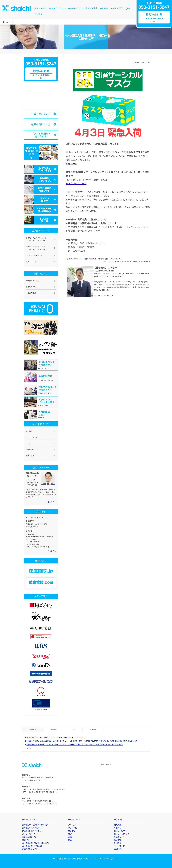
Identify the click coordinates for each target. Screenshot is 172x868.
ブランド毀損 (91, 8)
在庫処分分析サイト (30, 849)
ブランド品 (72, 828)
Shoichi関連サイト (122, 831)
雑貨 (70, 834)
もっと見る (52, 502)
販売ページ (72, 163)
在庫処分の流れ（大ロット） (33, 828)
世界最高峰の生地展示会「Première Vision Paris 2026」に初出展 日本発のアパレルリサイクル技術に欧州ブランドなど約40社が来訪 (75, 745)
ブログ (28, 443)
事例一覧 (26, 840)
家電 (70, 837)
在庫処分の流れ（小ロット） (33, 831)
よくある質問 (31, 293)
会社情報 (29, 431)
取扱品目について (32, 261)
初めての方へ (41, 8)
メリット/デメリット (30, 834)
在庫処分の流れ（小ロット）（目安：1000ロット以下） (36, 248)
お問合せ (118, 849)
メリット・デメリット (34, 255)
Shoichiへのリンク (122, 834)
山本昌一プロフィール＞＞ (103, 295)
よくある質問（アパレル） (32, 846)
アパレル (72, 825)
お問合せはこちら (32, 281)
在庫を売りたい (75, 8)
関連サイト (30, 455)
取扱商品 (104, 8)
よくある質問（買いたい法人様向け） (37, 843)
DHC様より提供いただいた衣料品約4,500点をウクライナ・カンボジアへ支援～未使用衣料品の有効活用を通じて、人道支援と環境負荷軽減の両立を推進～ (83, 741)
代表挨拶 (118, 840)
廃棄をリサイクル (57, 8)
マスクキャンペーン (76, 183)
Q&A (128, 8)
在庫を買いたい (32, 287)
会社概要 (38, 14)
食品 (70, 840)
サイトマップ (119, 846)
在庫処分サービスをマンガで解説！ (36, 825)
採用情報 (118, 843)
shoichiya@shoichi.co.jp (40, 547)
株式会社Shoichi (105, 764)
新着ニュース (119, 828)
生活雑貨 (72, 831)
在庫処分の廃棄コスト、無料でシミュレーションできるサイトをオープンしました (56, 737)
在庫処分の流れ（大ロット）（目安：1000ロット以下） (36, 239)
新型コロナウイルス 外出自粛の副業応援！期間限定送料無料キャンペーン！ (95, 259)
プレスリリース (32, 437)
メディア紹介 (117, 8)
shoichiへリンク (32, 449)
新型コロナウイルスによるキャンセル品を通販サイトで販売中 (126, 261)
